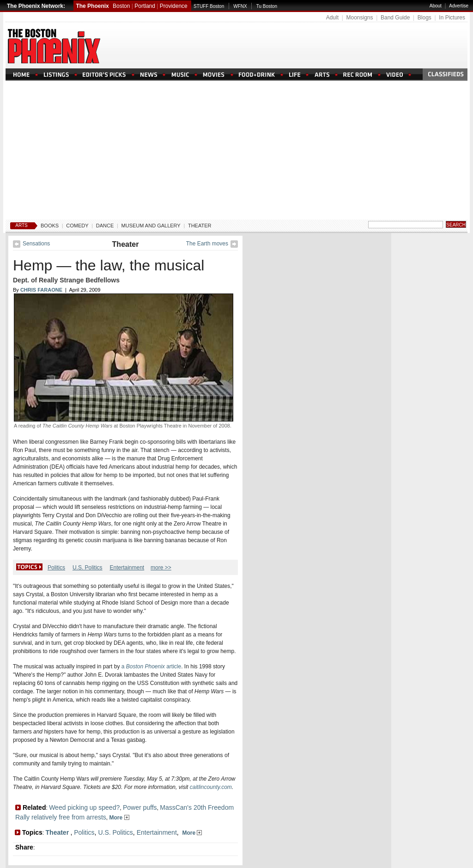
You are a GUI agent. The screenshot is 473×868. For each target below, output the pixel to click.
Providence (174, 6)
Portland (145, 6)
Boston (121, 6)
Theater (200, 226)
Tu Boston (267, 6)
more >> (161, 568)
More (119, 818)
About (436, 6)
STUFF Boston (209, 6)
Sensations (36, 244)
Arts (21, 225)
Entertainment (127, 568)
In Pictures (452, 18)
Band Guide (395, 18)
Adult (332, 18)
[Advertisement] (236, 150)
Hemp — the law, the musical (109, 265)
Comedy (77, 226)
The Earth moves (207, 244)
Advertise (459, 6)
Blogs (424, 18)
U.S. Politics (88, 568)
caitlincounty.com (211, 787)
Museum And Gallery (151, 226)
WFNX (240, 6)
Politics (56, 568)
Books (50, 226)
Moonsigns (359, 18)
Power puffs (140, 807)
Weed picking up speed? (84, 807)
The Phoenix (92, 6)
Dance (105, 226)
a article (151, 666)
